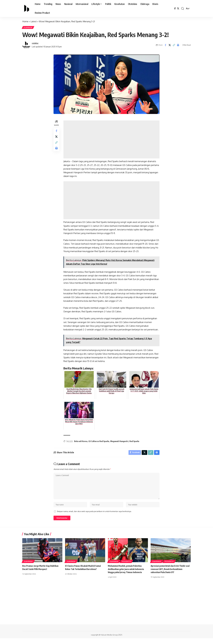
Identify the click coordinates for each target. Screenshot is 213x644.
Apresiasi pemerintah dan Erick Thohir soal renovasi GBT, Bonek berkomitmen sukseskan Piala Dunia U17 (170, 575)
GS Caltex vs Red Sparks (100, 442)
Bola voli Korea (81, 442)
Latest (34, 21)
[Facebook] (175, 8)
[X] (178, 8)
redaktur (36, 44)
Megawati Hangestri (120, 442)
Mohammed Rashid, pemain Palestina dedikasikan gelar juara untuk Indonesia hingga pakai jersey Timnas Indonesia (127, 575)
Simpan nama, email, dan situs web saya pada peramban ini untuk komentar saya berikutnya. (94, 516)
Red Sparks (135, 442)
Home (25, 21)
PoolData (126, 567)
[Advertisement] (112, 140)
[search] (183, 9)
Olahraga (29, 28)
